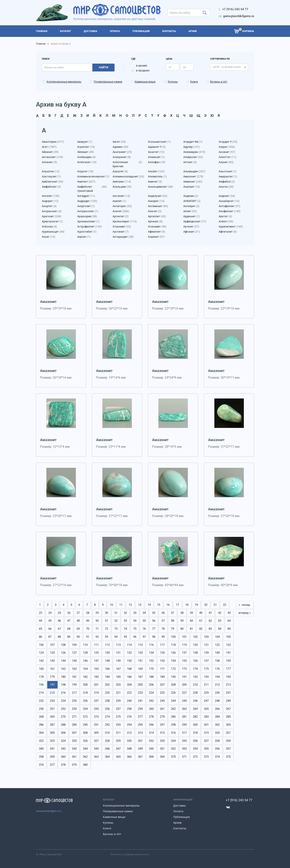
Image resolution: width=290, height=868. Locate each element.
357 (228, 749)
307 (74, 733)
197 (52, 685)
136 (173, 653)
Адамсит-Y (157, 147)
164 (85, 669)
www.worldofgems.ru (49, 811)
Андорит (50, 201)
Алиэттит (228, 157)
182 (85, 677)
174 (195, 669)
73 (116, 629)
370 (173, 757)
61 (201, 621)
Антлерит (191, 206)
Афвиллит (156, 232)
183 (96, 677)
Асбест (226, 222)
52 (116, 621)
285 (228, 717)
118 (173, 645)
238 (107, 701)
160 (41, 669)
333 (162, 741)
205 (140, 685)
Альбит (156, 171)
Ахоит (49, 237)
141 (228, 653)
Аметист (86, 182)
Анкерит (156, 201)
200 (85, 685)
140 (217, 653)
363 (96, 757)
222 (129, 693)
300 (195, 725)
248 (217, 701)
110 (85, 645)
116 (151, 645)
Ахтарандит (123, 237)
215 (52, 693)
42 (220, 613)
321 (228, 733)
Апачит (155, 211)
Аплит (190, 211)
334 (173, 741)
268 (41, 717)
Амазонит (193, 177)
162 (63, 669)
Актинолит (52, 157)
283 (206, 717)
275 (118, 717)
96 (135, 637)
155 (184, 661)
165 (96, 669)
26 (69, 613)
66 (50, 629)
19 (196, 605)
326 (85, 741)
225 (162, 693)
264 (195, 709)
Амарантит (228, 177)
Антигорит (122, 206)
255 (96, 709)
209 (184, 685)
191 (184, 677)
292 (107, 725)
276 (129, 717)
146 (85, 661)
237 (96, 701)
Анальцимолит (160, 187)
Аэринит (156, 237)
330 (129, 741)
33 (135, 613)
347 (118, 749)
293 (118, 725)
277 (140, 717)
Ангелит (51, 196)
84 (220, 629)
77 (154, 629)
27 (78, 613)
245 (184, 701)
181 (74, 677)
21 (215, 605)
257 (118, 709)
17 (177, 605)
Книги (194, 82)
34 (144, 613)
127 (74, 653)
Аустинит (121, 232)
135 (162, 653)
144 (63, 661)
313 (140, 733)
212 (217, 685)
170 (151, 669)
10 (111, 605)
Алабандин (86, 157)
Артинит (155, 222)
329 (118, 741)
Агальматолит (159, 142)
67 (59, 629)
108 (63, 645)
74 (125, 629)
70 (88, 629)
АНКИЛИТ (192, 201)
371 (184, 757)
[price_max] (187, 67)
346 (107, 749)
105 (228, 637)
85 (229, 629)
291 (96, 725)
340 (41, 749)
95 (125, 637)
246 (195, 701)
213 (228, 685)
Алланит (49, 162)
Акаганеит (122, 152)
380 (85, 765)
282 (195, 717)
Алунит (226, 162)
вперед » (245, 613)
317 (184, 733)
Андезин (191, 196)
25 (59, 613)
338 (217, 741)
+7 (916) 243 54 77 (239, 800)
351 (162, 749)
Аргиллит (157, 216)
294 (129, 725)
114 (129, 645)
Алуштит (120, 171)
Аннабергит (229, 201)
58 (173, 621)
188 (151, 677)
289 (74, 725)
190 (173, 677)
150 (129, 661)
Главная (41, 44)
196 (41, 685)
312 (129, 733)
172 (173, 669)
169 (140, 669)
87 (50, 637)
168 (129, 669)
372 (195, 757)
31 (116, 613)
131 (118, 653)
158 (217, 661)
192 (195, 677)
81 (191, 629)
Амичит (155, 182)
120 (195, 645)
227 (184, 693)
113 (118, 645)
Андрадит (87, 201)
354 (195, 749)
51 (106, 621)
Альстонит (228, 171)
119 (184, 645)
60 (191, 621)
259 (140, 709)
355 (206, 749)
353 (184, 749)
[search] (189, 13)
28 (88, 613)
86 (40, 637)
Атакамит (122, 227)
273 (96, 717)
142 (41, 661)
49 (88, 621)
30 (106, 613)
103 (206, 637)
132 (129, 653)
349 (140, 749)
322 (41, 741)
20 (206, 605)
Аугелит (191, 227)
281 (184, 717)
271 (74, 717)
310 (107, 733)
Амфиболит (51, 187)
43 (229, 613)
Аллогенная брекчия (127, 164)
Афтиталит (228, 232)
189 (162, 677)
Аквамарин (194, 152)
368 (151, 757)
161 (52, 669)
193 (206, 677)
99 (163, 637)
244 (173, 701)
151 (140, 661)
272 (85, 717)
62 (210, 621)
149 (118, 661)
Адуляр (192, 147)
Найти (104, 67)
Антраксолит (88, 211)
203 (118, 685)
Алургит (85, 171)
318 (195, 733)
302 (217, 725)
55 (144, 621)
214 (41, 693)
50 (97, 621)
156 (195, 661)
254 (85, 709)
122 (217, 645)
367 (140, 757)
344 (85, 749)
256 (107, 709)
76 (144, 629)
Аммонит (193, 182)
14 (149, 605)
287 (52, 725)
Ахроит (84, 237)
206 (151, 685)
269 (52, 717)
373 (206, 757)
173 (184, 669)
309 (96, 733)
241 (140, 701)
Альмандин (194, 171)
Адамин (120, 147)
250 (41, 709)
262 (173, 709)
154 (173, 661)
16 (168, 605)
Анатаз (226, 187)
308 (85, 733)
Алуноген (51, 171)
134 (151, 653)
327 (96, 741)
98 (154, 637)
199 (74, 685)
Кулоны (173, 82)
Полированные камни (108, 82)
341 (52, 749)
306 (63, 733)
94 (116, 637)
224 (151, 693)
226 (173, 693)
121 (206, 645)
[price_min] (173, 67)
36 (163, 613)
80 (182, 629)
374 (217, 757)
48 (78, 621)
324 (63, 741)
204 (129, 685)
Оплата (178, 811)
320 (217, 733)
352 (173, 749)
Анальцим (122, 187)
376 (41, 765)
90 (78, 637)
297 (162, 725)
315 (162, 733)
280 (173, 717)
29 (97, 613)
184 (107, 677)
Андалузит (158, 196)
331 (140, 741)
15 (159, 605)
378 (63, 765)
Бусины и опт (219, 82)
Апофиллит (230, 211)
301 (206, 725)
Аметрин (122, 182)
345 (96, 749)
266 (217, 709)
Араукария (87, 216)
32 (125, 613)
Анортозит (86, 206)
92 (97, 637)
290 (85, 725)
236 (85, 701)
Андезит (227, 196)
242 (151, 701)
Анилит (119, 201)
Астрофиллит (89, 227)
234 (63, 701)
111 (96, 645)
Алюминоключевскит (92, 177)
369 (162, 757)
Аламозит (156, 157)
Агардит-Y (228, 142)
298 (173, 725)
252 (63, 709)
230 (217, 693)
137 (184, 653)
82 (201, 629)
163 (74, 669)
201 (96, 685)
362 (85, 757)
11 (121, 605)
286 (41, 725)
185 (118, 677)
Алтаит (190, 162)
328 (107, 741)
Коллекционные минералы (64, 82)
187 (140, 677)
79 (173, 629)
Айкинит (50, 152)
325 (74, 741)
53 (125, 621)
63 (220, 621)
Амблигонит (53, 182)
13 (140, 605)
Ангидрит (86, 196)
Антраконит (52, 211)
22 (225, 605)
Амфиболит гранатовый (92, 189)
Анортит (49, 206)
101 (184, 637)
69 (78, 629)
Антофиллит (229, 206)
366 (129, 757)
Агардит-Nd (193, 142)
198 (63, 685)
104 (217, 637)
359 (52, 757)
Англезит (121, 196)
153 (162, 661)
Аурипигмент (231, 227)
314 (151, 733)
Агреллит (86, 147)
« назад (245, 605)
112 (107, 645)
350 (151, 749)
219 (96, 693)
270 (63, 717)
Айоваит (86, 152)
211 (206, 685)
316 (173, 733)
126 (63, 653)
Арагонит (52, 216)
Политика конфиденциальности (130, 854)
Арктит (225, 216)
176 (217, 669)
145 (74, 661)
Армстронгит (52, 222)
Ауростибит (87, 232)
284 (217, 717)
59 (182, 621)
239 (118, 701)
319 (206, 733)
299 (184, 725)
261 (162, 709)
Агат (49, 147)
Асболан (49, 227)
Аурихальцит (53, 232)
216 (63, 693)
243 (162, 701)
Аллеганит (87, 162)
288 (63, 725)
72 (106, 629)
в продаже (143, 70)
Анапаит (192, 187)
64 (229, 621)
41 (210, 613)
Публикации (182, 817)
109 (74, 645)
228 (195, 693)
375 (228, 757)
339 (228, 741)
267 (228, 709)
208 (173, 685)
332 (151, 741)
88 (59, 637)
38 (182, 613)
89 (69, 637)
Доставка (179, 805)
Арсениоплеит (88, 222)
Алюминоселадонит (127, 177)
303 (228, 725)
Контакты (180, 828)
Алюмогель (157, 177)
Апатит (121, 211)
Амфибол (227, 182)
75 (135, 629)
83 (210, 629)
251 (52, 709)
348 (129, 749)
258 (129, 709)
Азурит (227, 147)
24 (50, 613)
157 (206, 661)
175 (206, 669)
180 (63, 677)
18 (187, 605)
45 (50, 621)
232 (41, 701)
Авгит (119, 142)
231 (228, 693)
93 (106, 637)
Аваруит (85, 142)
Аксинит (227, 152)
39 (191, 613)
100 (173, 637)
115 (140, 645)
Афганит (192, 232)
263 (184, 709)
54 (135, 621)
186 (129, 677)
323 (52, 741)
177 (228, 669)
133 (140, 653)
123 (228, 645)
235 (74, 701)
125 (52, 653)
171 (162, 669)
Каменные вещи (145, 82)
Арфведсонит (195, 222)
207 (162, 685)
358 (41, 757)
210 (195, 685)
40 (201, 613)
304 (41, 733)
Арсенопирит (125, 222)
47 (69, 621)
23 (40, 613)
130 (107, 653)
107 (52, 645)
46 (59, 621)
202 (107, 685)
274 (107, 717)
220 (107, 693)
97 (144, 637)
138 (195, 653)
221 (118, 693)
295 (140, 725)
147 (96, 661)
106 (41, 645)
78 (163, 629)
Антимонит (158, 206)
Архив (177, 823)
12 (130, 605)
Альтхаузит (51, 177)
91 (88, 637)
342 (63, 749)
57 (163, 621)
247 (206, 701)
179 (52, 677)
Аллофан (157, 162)
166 (107, 669)
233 (52, 701)
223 (140, 693)
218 (85, 693)
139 (206, 653)
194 (217, 677)
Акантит (156, 152)
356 (217, 749)
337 (206, 741)
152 (151, 661)
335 (184, 741)
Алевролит (193, 157)
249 (228, 701)
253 (74, 709)
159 (228, 661)
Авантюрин (53, 142)
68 (69, 629)
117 (162, 645)
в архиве (142, 66)
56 (154, 621)
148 (107, 661)
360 (63, 757)
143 (52, 661)
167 (118, 669)
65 (40, 629)
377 (52, 765)
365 (118, 757)
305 (52, 733)
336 (195, 741)
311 (118, 733)
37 (173, 613)
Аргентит (121, 216)
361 (74, 757)
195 (228, 677)
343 (74, 749)
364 (107, 757)
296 (151, 725)
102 (195, 637)
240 (129, 701)
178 (41, 677)
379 (74, 765)
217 (74, 693)
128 (85, 653)
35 (154, 613)
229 (206, 693)
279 (162, 717)
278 (151, 717)
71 (97, 629)
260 (151, 709)
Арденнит (192, 216)
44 (40, 621)
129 (96, 653)
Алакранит (122, 157)
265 (206, 709)
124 (41, 653)
